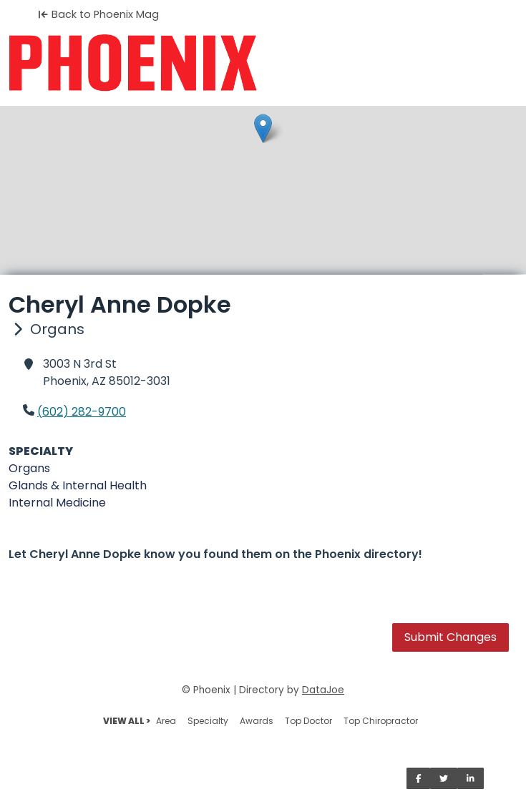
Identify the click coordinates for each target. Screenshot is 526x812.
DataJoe (323, 690)
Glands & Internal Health (78, 485)
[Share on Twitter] (444, 778)
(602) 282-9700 (82, 412)
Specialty (208, 721)
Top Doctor (308, 721)
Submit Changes (450, 637)
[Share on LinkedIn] (471, 778)
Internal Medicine (57, 503)
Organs (29, 468)
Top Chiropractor (381, 721)
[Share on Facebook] (419, 778)
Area (166, 721)
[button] (263, 128)
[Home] (263, 63)
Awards (257, 721)
